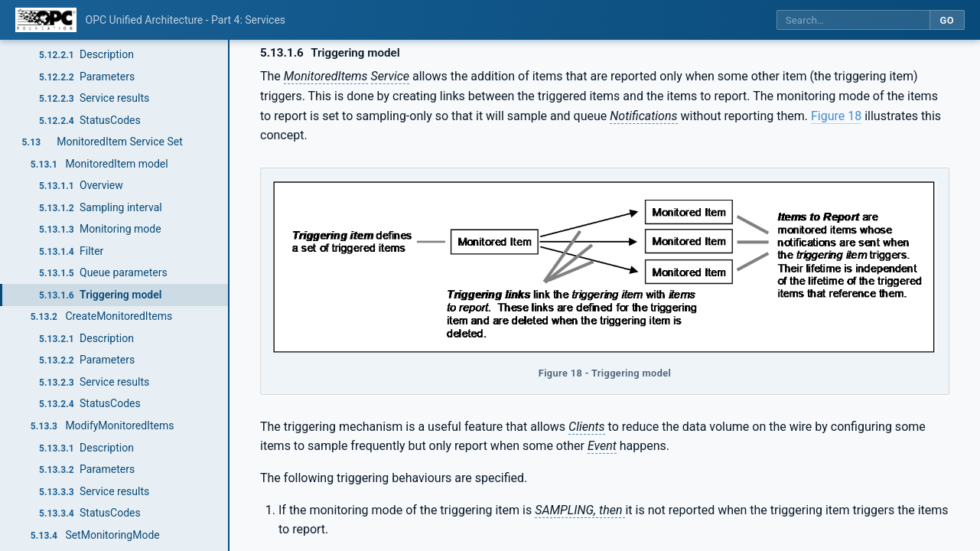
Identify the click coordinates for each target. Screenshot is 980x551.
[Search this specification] (853, 20)
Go (947, 20)
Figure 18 (836, 116)
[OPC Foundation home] (46, 20)
